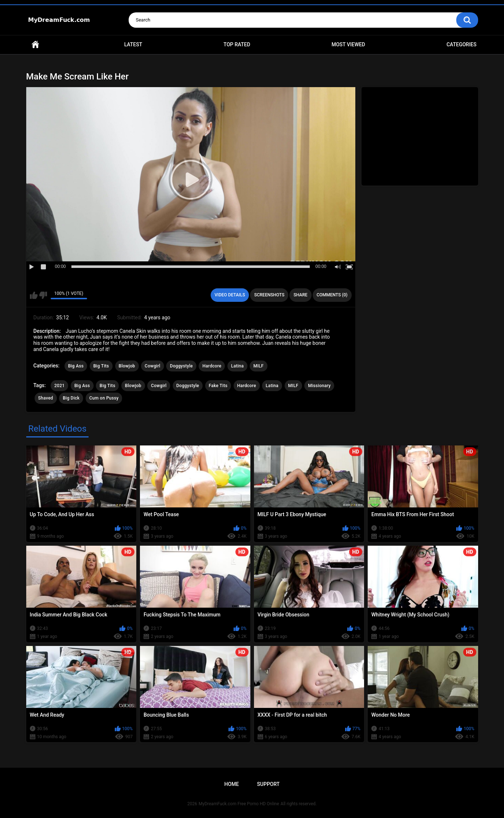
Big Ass (76, 366)
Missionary (319, 386)
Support (268, 784)
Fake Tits (218, 386)
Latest (133, 44)
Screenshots (269, 295)
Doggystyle (181, 366)
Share (300, 295)
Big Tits (101, 366)
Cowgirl (153, 366)
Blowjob (127, 366)
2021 (59, 386)
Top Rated (237, 44)
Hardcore (212, 366)
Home (35, 45)
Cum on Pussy (104, 398)
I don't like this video (43, 295)
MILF (258, 366)
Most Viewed (348, 44)
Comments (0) (332, 295)
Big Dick (71, 398)
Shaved (46, 398)
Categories (461, 44)
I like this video (34, 295)
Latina (237, 366)
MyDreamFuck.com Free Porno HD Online (239, 804)
